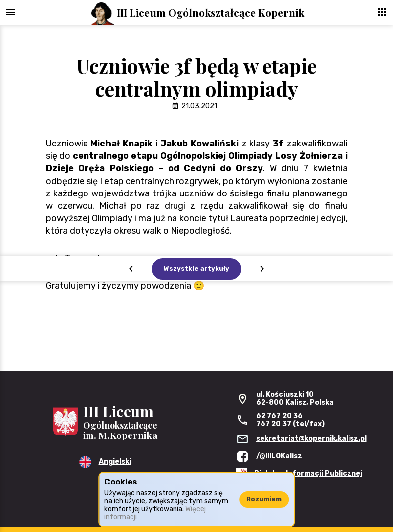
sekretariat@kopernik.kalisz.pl (311, 439)
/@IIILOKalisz (279, 456)
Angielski (115, 461)
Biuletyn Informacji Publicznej (308, 473)
